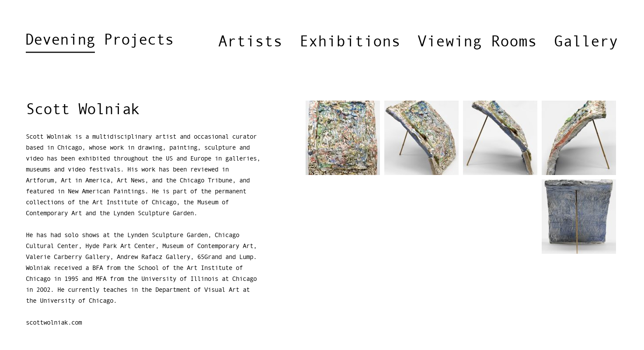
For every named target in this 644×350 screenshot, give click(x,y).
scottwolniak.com (54, 323)
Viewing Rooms (477, 42)
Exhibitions (350, 42)
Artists (250, 42)
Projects (99, 43)
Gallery (586, 42)
